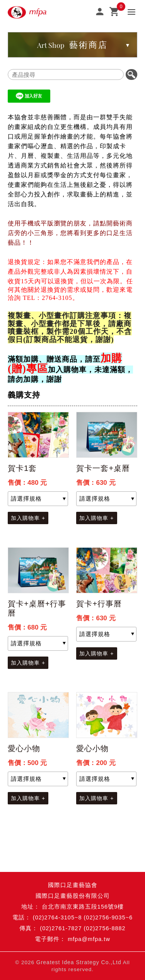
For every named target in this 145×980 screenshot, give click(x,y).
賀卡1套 (22, 468)
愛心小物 (24, 748)
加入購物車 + (28, 518)
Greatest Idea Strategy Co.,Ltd (79, 962)
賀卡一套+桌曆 (103, 468)
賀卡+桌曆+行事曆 (37, 608)
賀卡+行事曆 (99, 604)
